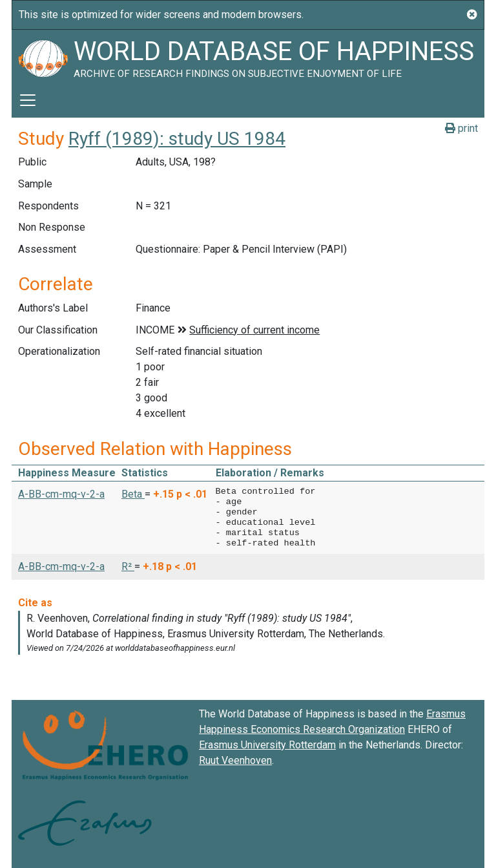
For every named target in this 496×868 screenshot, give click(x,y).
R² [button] (128, 566)
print (461, 128)
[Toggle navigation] (28, 100)
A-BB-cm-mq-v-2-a (61, 494)
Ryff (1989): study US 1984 (177, 139)
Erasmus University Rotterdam (267, 745)
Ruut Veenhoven (235, 760)
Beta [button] (133, 494)
